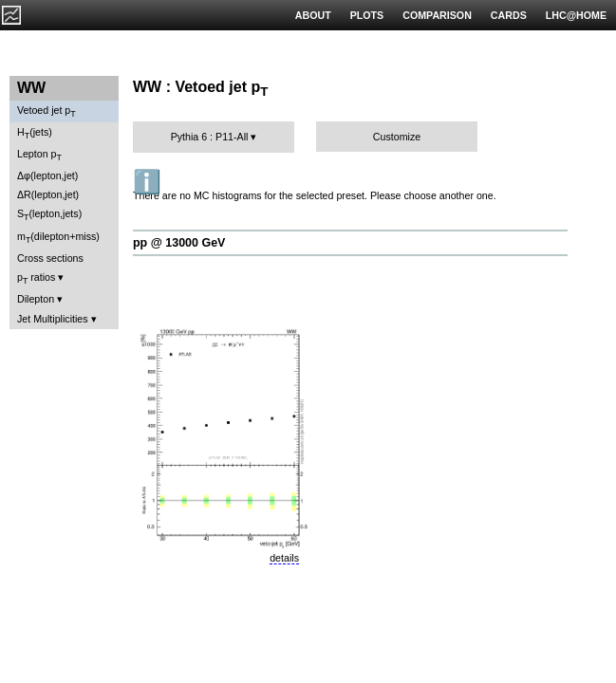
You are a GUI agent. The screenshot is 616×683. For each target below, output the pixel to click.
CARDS (509, 15)
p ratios (36, 278)
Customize (397, 137)
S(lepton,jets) (49, 215)
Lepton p (39, 155)
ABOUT (313, 15)
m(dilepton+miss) (58, 238)
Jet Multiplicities (53, 319)
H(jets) (35, 133)
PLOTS (367, 15)
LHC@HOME (576, 15)
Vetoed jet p (47, 111)
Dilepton (36, 299)
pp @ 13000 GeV (179, 243)
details (284, 558)
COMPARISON (437, 15)
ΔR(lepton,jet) (48, 194)
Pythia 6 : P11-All (210, 137)
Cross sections (50, 258)
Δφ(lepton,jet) (47, 175)
